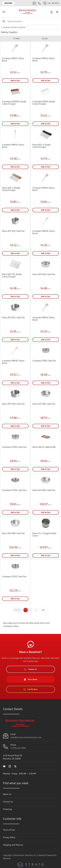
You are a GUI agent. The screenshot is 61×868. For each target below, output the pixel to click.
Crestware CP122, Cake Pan (14, 490)
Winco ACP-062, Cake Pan (44, 274)
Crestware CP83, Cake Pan (44, 361)
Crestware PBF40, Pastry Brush (43, 319)
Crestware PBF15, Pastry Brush (13, 59)
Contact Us (30, 669)
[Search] (30, 21)
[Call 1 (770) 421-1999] (40, 3)
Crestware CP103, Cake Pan (14, 447)
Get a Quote (31, 679)
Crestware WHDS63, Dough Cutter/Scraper (14, 103)
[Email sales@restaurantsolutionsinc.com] (34, 3)
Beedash (7, 858)
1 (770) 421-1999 (18, 748)
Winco (16, 626)
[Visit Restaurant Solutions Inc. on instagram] (10, 766)
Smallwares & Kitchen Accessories (14, 27)
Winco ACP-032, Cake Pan (13, 231)
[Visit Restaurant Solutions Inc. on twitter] (15, 766)
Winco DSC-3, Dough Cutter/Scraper (11, 189)
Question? (8, 3)
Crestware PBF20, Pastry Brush (43, 59)
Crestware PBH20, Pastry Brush (44, 232)
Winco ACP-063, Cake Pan (13, 404)
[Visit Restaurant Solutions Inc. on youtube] (4, 766)
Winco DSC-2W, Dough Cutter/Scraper (12, 275)
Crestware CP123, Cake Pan (14, 576)
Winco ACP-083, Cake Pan (13, 533)
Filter (16, 39)
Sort (45, 39)
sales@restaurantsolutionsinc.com (26, 737)
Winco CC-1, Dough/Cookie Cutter (44, 534)
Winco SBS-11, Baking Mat (44, 447)
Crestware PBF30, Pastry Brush (43, 189)
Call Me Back (51, 3)
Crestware (8, 626)
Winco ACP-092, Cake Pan (44, 490)
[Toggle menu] (4, 12)
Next (43, 610)
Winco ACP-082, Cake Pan (44, 404)
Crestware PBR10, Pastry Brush (13, 146)
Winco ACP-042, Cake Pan (13, 317)
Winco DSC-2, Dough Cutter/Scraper (42, 146)
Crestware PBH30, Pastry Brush (13, 362)
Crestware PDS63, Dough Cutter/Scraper (44, 103)
